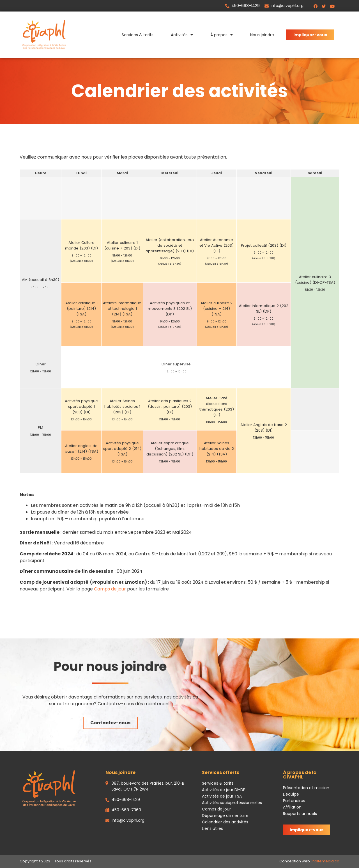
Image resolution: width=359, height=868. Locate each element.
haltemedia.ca (326, 861)
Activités (182, 35)
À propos (222, 35)
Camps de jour (110, 589)
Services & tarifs (138, 35)
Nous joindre (262, 35)
